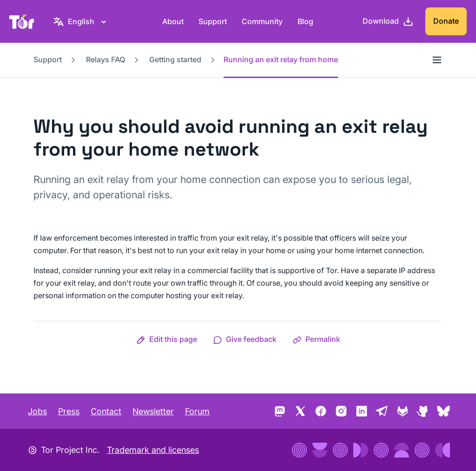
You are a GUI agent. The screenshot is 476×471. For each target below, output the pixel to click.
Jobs (37, 411)
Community (262, 21)
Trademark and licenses (153, 450)
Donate (446, 21)
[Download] (388, 21)
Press (69, 411)
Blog (305, 21)
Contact (106, 411)
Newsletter (153, 411)
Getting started (175, 59)
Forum (197, 411)
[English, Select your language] (81, 21)
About (173, 21)
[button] (167, 339)
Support (213, 21)
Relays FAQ (106, 59)
